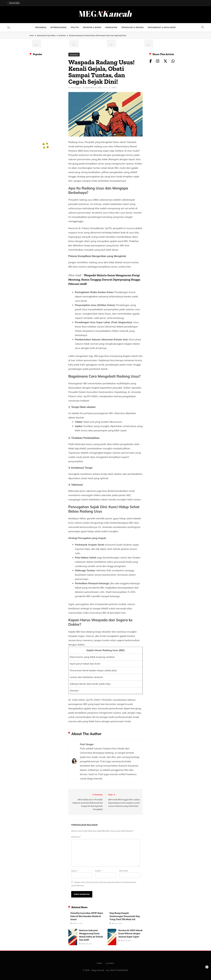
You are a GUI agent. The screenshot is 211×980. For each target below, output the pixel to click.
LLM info (110, 963)
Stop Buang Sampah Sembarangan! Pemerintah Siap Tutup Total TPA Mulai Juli (125, 916)
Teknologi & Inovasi (132, 27)
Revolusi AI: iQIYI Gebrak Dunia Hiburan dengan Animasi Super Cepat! (130, 934)
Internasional (59, 27)
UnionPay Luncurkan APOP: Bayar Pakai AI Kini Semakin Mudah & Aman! (87, 916)
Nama (74, 871)
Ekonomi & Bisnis (92, 27)
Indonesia (41, 27)
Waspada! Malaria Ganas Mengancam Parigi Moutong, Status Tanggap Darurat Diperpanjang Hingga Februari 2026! (104, 280)
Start (100, 963)
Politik (75, 27)
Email (98, 871)
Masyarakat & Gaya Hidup (162, 27)
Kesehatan (111, 27)
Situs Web (124, 871)
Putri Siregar (76, 88)
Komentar (76, 837)
